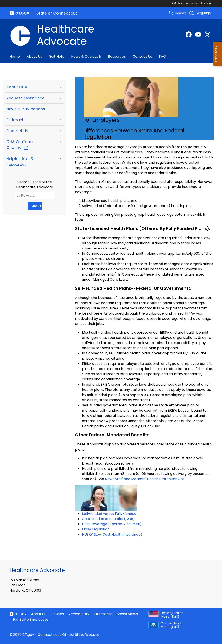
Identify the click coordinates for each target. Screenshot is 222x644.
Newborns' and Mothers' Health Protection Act (145, 479)
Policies (58, 614)
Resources (117, 56)
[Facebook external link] (189, 34)
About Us (34, 56)
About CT (39, 614)
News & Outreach (86, 56)
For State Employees (31, 619)
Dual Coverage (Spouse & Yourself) (112, 524)
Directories (103, 614)
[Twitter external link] (208, 34)
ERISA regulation (96, 529)
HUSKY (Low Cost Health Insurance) (112, 534)
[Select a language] (200, 13)
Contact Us (142, 56)
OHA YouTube (19, 145)
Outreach (15, 120)
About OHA (17, 87)
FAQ (162, 56)
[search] (178, 13)
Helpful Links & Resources (20, 161)
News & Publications (26, 109)
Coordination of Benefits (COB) (108, 519)
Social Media (127, 614)
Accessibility (79, 614)
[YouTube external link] (198, 34)
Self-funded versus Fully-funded (109, 514)
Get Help (57, 56)
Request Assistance (25, 98)
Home (15, 56)
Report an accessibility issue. (192, 3)
